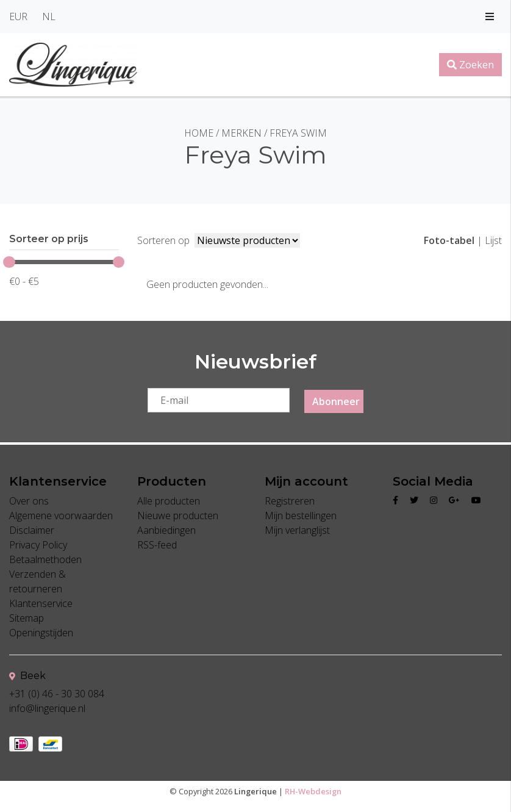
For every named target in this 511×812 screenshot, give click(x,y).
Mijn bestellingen (301, 516)
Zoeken (470, 65)
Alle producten (169, 501)
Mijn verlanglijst (297, 531)
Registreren (290, 501)
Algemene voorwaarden (61, 516)
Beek (27, 676)
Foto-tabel (449, 240)
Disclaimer (32, 531)
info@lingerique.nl (47, 709)
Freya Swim (298, 133)
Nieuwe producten (178, 516)
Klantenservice (41, 604)
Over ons (29, 501)
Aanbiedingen (166, 531)
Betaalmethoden (45, 560)
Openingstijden (41, 633)
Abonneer (336, 402)
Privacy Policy (38, 545)
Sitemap (27, 619)
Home (199, 133)
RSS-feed (157, 545)
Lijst (493, 240)
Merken (241, 133)
